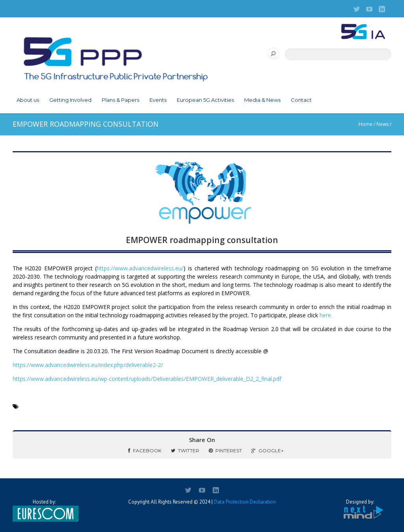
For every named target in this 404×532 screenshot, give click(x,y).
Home (366, 124)
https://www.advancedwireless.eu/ (140, 268)
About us (28, 100)
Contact (301, 100)
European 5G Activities (205, 100)
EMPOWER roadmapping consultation (202, 240)
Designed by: (360, 509)
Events (158, 100)
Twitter (185, 451)
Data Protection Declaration (245, 502)
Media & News (262, 100)
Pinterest (225, 451)
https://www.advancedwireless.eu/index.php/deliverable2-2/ (88, 365)
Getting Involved (70, 100)
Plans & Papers (121, 100)
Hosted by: (44, 510)
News (382, 124)
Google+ (267, 451)
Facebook (145, 451)
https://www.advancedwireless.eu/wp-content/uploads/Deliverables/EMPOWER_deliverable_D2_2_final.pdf (147, 379)
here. (326, 315)
